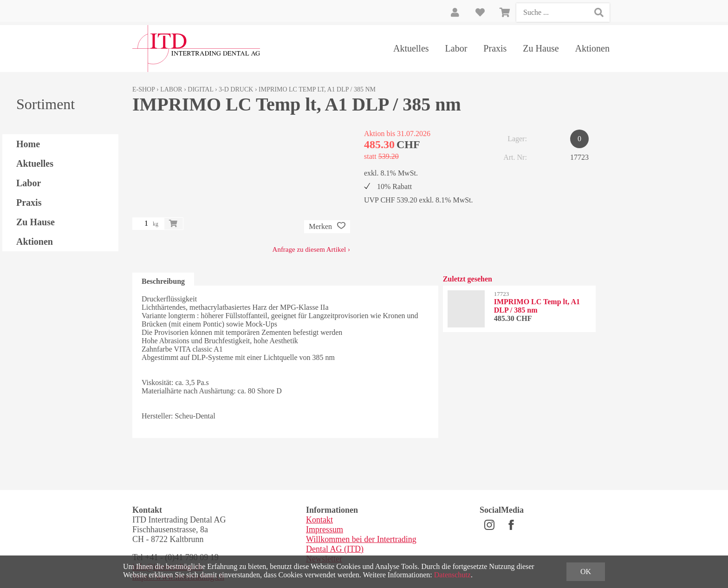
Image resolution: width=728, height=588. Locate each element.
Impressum (325, 529)
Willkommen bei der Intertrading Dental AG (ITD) (361, 544)
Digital (200, 89)
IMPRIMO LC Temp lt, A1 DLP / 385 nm (317, 89)
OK (586, 572)
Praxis (495, 48)
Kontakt (319, 520)
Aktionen (592, 48)
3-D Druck (236, 89)
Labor (456, 48)
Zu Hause (541, 48)
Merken (327, 227)
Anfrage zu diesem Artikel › (311, 249)
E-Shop (144, 89)
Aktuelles (411, 48)
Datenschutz (452, 575)
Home (28, 144)
